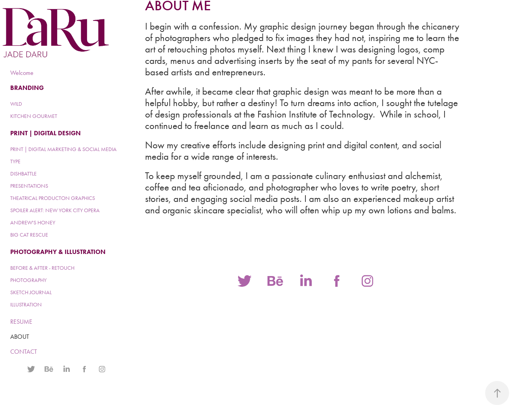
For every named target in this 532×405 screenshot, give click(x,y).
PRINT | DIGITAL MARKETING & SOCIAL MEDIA (63, 149)
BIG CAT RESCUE (29, 235)
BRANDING (27, 88)
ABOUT (20, 337)
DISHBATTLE (23, 174)
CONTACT (24, 352)
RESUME (21, 322)
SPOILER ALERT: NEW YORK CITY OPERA (55, 210)
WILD (16, 104)
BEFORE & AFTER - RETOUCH (42, 268)
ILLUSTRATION (26, 305)
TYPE (15, 161)
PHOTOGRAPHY (28, 280)
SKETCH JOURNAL (31, 292)
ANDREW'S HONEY (33, 223)
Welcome (22, 73)
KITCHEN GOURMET (34, 116)
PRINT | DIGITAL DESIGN (46, 133)
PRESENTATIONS (29, 186)
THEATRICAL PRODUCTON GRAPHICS (53, 198)
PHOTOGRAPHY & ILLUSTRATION (58, 252)
